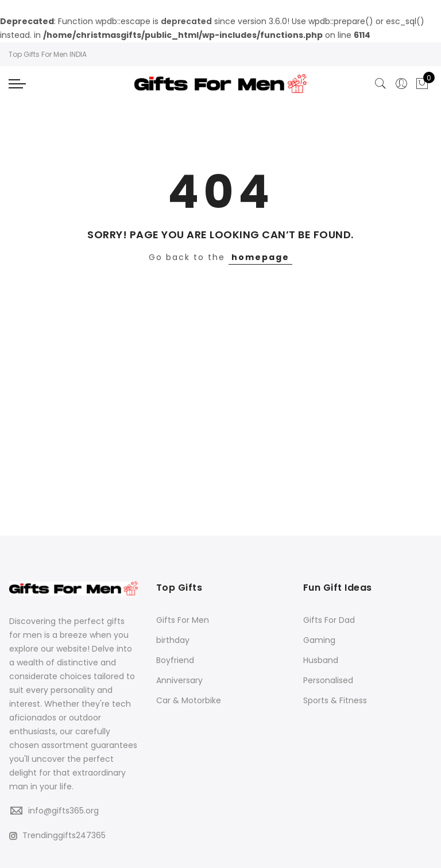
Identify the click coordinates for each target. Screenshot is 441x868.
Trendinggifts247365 (57, 835)
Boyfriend (175, 660)
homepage (260, 257)
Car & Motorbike (189, 700)
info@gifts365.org (63, 811)
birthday (173, 640)
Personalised (328, 680)
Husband (321, 660)
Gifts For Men (183, 620)
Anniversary (179, 680)
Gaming (319, 640)
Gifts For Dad (329, 620)
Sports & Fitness (335, 700)
